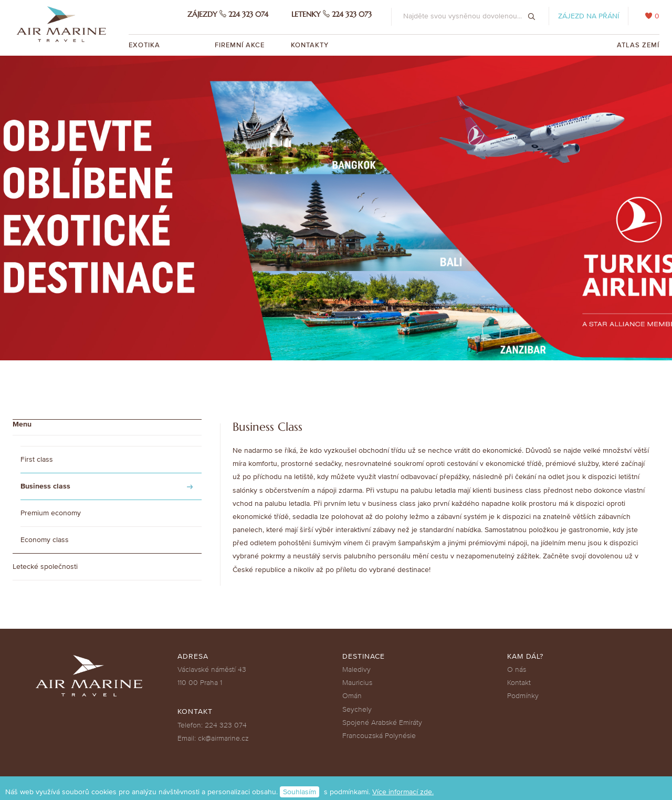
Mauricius (357, 683)
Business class (45, 486)
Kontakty (310, 45)
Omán (352, 696)
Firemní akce (240, 45)
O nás (517, 669)
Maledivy (356, 669)
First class (37, 459)
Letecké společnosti (45, 567)
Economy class (45, 540)
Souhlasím (300, 792)
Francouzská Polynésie (379, 736)
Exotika (145, 45)
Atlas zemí (638, 45)
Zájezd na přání (589, 16)
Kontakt (519, 683)
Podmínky (523, 696)
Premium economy (51, 513)
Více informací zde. (403, 792)
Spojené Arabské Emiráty (382, 723)
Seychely (357, 709)
